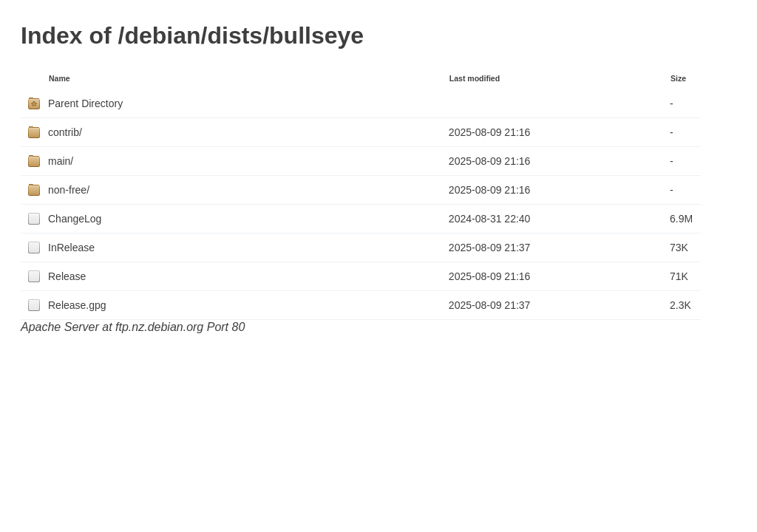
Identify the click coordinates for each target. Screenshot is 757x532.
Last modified (475, 78)
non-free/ (69, 190)
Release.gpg (77, 305)
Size (678, 78)
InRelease (71, 248)
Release (67, 276)
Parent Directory (85, 103)
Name (60, 78)
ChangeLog (75, 219)
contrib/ (65, 132)
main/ (61, 161)
